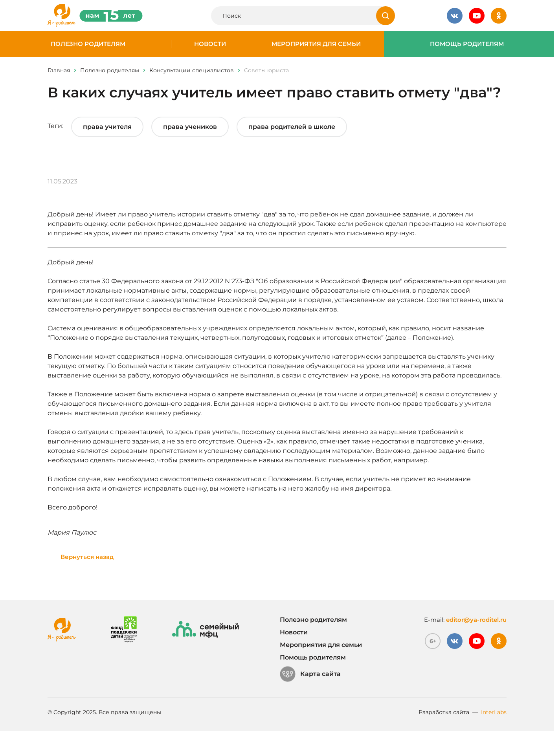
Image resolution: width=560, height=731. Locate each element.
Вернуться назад (87, 557)
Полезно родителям (88, 44)
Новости (210, 44)
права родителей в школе (292, 127)
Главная (59, 70)
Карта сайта (310, 674)
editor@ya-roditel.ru (476, 620)
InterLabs (494, 712)
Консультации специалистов (192, 70)
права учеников (190, 127)
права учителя (107, 127)
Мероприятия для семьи (316, 44)
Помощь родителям (467, 44)
